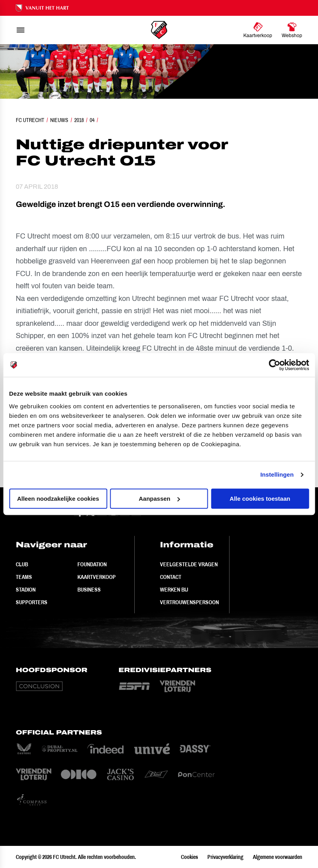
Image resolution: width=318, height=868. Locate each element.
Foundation (92, 564)
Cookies (189, 857)
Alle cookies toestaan (260, 499)
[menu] (21, 30)
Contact (171, 577)
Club (22, 564)
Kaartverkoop (97, 577)
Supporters (32, 602)
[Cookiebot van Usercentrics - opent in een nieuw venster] (274, 365)
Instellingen (277, 474)
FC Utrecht (30, 120)
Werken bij (174, 590)
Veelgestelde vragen (189, 564)
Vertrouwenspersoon (189, 602)
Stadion (26, 590)
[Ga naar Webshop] (292, 30)
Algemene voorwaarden (278, 857)
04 (92, 120)
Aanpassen (159, 499)
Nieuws (59, 120)
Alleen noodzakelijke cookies (58, 499)
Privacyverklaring (225, 857)
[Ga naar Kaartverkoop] (258, 30)
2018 (79, 120)
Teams (24, 577)
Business (89, 590)
